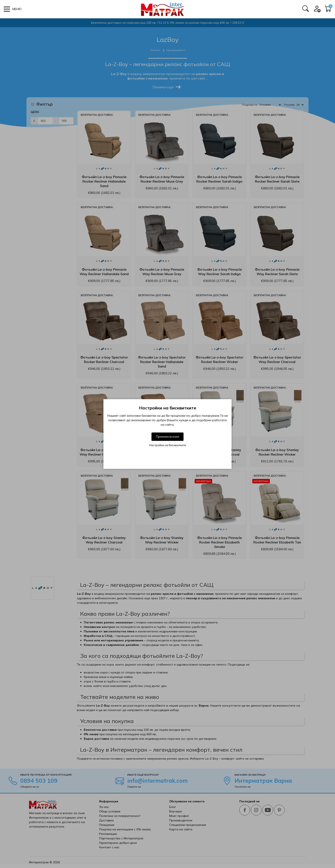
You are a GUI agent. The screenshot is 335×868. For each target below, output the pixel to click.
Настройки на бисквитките (168, 445)
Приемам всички (167, 437)
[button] (13, 9)
